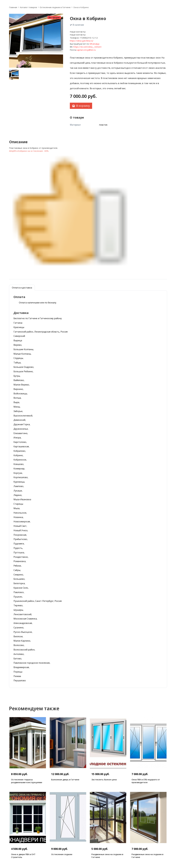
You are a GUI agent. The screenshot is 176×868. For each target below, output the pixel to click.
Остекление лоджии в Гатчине (55, 7)
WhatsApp (94, 44)
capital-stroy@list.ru (86, 50)
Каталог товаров (28, 7)
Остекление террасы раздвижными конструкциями (27, 781)
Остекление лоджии (62, 854)
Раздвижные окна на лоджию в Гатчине (107, 856)
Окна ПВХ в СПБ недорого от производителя (146, 781)
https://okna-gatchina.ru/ (82, 41)
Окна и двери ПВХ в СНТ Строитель (23, 856)
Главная (13, 7)
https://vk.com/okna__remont (87, 47)
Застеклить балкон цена (104, 779)
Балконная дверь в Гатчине (65, 779)
